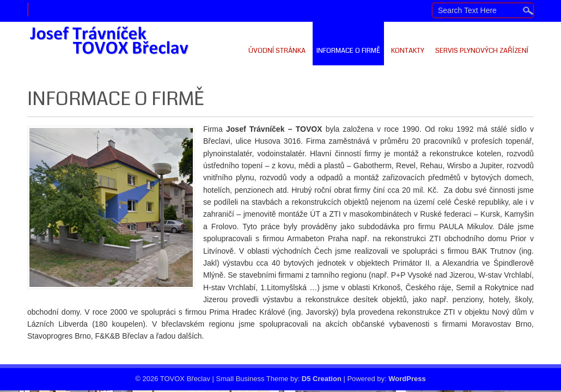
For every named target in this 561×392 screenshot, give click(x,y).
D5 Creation (322, 379)
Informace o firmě (348, 51)
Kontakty (408, 51)
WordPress (407, 379)
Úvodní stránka (277, 51)
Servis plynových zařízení (482, 51)
